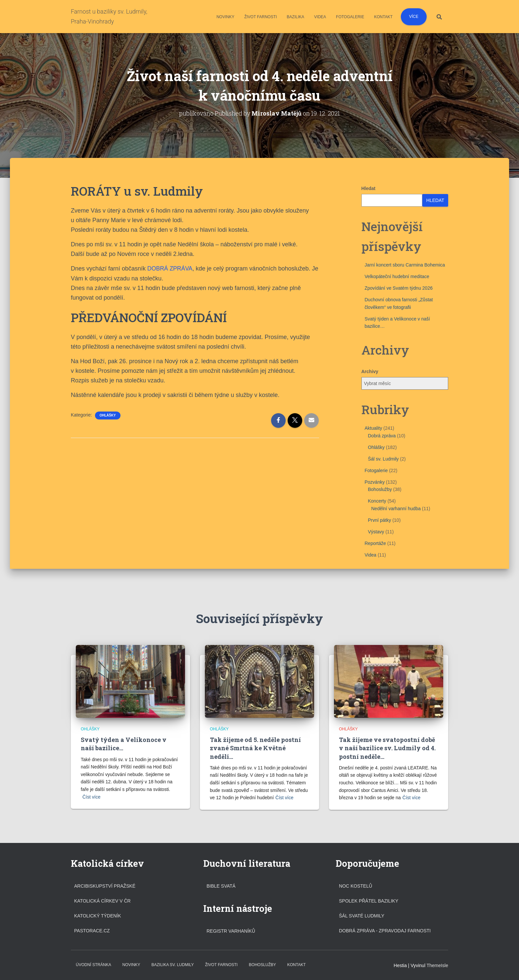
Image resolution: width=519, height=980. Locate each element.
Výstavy (376, 532)
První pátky (380, 520)
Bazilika (295, 17)
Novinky (225, 17)
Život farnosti (260, 17)
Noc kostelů (355, 886)
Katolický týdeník (98, 915)
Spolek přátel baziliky (369, 901)
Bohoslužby (380, 489)
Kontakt (383, 17)
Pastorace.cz (92, 931)
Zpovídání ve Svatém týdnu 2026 (399, 288)
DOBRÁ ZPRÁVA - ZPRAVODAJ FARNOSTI (385, 931)
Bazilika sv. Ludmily (172, 964)
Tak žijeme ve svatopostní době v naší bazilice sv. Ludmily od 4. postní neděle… (387, 748)
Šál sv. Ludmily (383, 459)
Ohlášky (108, 415)
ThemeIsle (437, 965)
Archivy (370, 371)
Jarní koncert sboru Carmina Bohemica (405, 265)
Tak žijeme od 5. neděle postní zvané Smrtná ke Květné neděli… (255, 748)
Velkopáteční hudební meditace (397, 276)
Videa (320, 17)
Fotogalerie (350, 17)
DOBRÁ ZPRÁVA (170, 269)
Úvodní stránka (94, 964)
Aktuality (374, 428)
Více (414, 17)
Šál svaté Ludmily (362, 915)
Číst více (91, 797)
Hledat (369, 188)
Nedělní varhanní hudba (396, 509)
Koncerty (377, 501)
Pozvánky (375, 482)
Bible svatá (221, 886)
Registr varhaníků (231, 931)
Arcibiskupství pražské (105, 886)
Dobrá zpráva (382, 435)
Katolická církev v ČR (102, 901)
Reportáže (376, 543)
